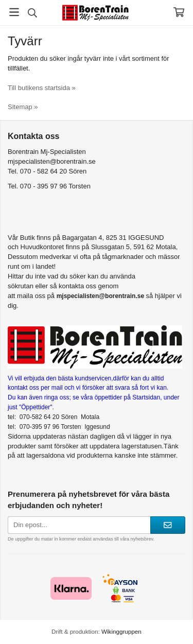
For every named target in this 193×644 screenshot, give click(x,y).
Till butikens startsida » (42, 88)
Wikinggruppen (121, 631)
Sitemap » (23, 107)
